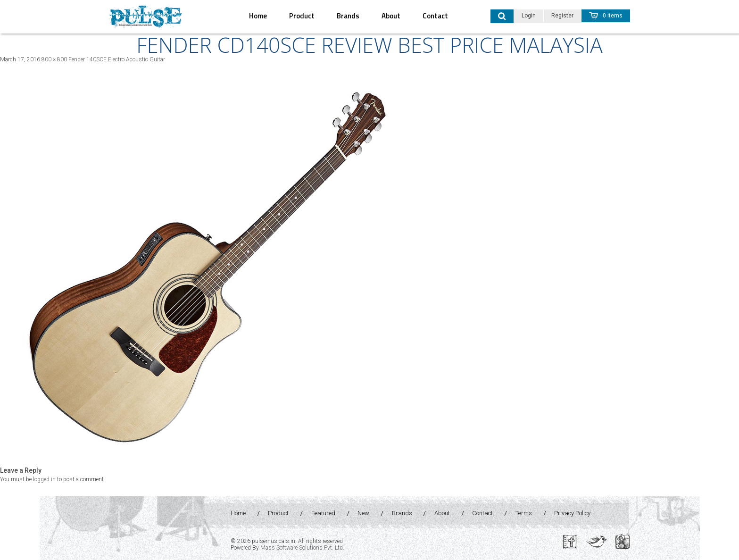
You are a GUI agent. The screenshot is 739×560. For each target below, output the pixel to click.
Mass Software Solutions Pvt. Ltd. (302, 548)
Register (562, 16)
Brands (348, 16)
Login (529, 16)
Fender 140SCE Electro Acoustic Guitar (117, 59)
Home (258, 16)
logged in (44, 479)
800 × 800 (54, 59)
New (363, 513)
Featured (323, 513)
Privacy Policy (572, 513)
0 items (606, 16)
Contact (435, 16)
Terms (524, 513)
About (391, 16)
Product (302, 16)
